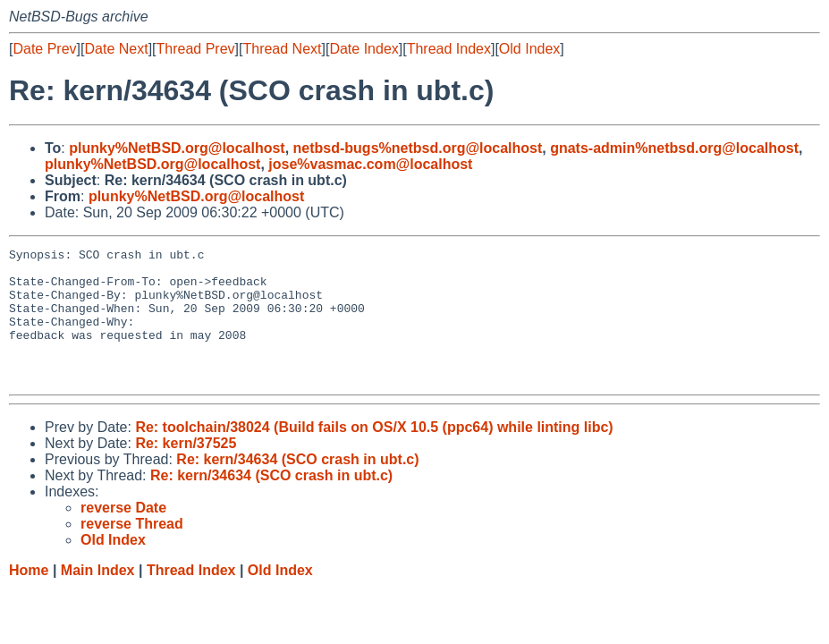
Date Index (364, 49)
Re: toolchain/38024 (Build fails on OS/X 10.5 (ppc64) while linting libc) (374, 454)
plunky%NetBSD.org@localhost (177, 148)
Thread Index (449, 49)
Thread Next (282, 49)
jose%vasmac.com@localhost (370, 164)
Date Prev (44, 49)
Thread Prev (196, 49)
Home (29, 597)
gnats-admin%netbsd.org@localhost (674, 148)
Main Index (98, 597)
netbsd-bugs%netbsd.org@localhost (418, 148)
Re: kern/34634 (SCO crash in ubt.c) (297, 486)
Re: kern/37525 (186, 470)
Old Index (529, 49)
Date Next (116, 49)
